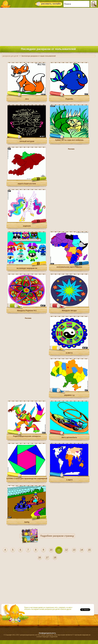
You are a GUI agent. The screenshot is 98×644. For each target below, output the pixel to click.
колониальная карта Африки (69, 267)
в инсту (69, 353)
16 (40, 557)
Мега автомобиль (69, 437)
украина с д (69, 395)
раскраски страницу (63, 536)
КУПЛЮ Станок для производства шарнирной (27, 478)
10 (51, 550)
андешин (27, 226)
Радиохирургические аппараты (27, 436)
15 (89, 550)
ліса (27, 99)
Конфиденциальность (47, 633)
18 (55, 557)
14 (82, 550)
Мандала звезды (69, 311)
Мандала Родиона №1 (27, 311)
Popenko (69, 99)
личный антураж (27, 141)
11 (59, 550)
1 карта (69, 480)
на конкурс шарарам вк (27, 268)
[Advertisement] (48, 26)
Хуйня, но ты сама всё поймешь (69, 140)
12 (66, 550)
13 (74, 550)
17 (47, 557)
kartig (27, 522)
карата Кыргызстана (27, 184)
